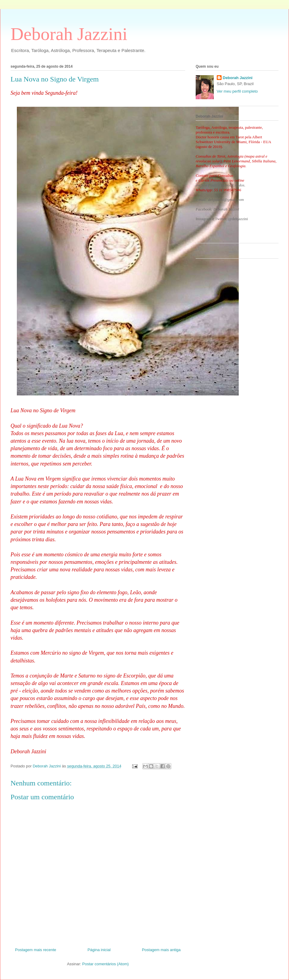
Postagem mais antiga (161, 950)
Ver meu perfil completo (237, 91)
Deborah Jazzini (69, 34)
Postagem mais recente (36, 950)
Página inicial (99, 950)
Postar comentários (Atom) (106, 964)
